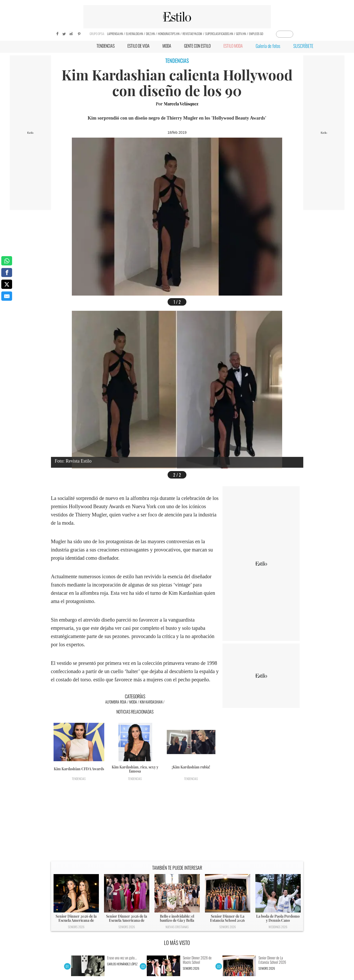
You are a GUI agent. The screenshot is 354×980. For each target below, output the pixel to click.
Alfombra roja (116, 702)
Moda (133, 702)
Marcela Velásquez (181, 104)
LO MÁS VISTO (177, 943)
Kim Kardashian (151, 702)
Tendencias (79, 779)
